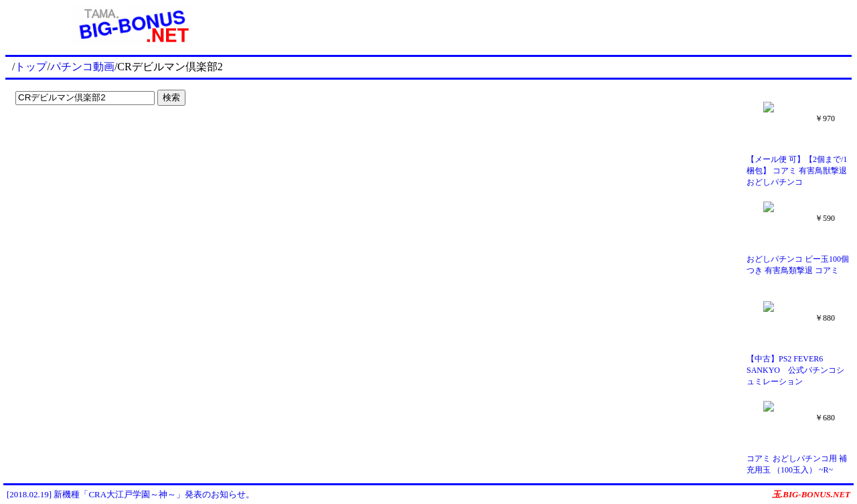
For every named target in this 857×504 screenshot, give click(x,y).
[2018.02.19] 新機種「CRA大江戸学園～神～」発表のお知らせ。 (131, 494)
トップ (31, 67)
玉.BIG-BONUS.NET (811, 494)
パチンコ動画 (82, 67)
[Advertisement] (556, 25)
